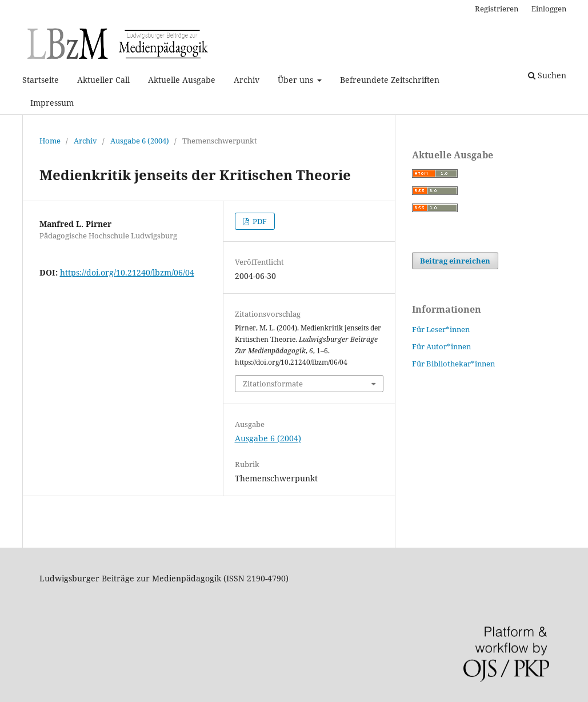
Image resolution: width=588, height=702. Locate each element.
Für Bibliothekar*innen (453, 364)
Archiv (247, 80)
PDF (259, 221)
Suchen (547, 75)
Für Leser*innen (441, 329)
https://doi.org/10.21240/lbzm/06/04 (127, 272)
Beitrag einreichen (455, 261)
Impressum (52, 103)
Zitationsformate (273, 384)
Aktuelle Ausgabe (182, 80)
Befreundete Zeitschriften (390, 80)
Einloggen (549, 9)
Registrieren (497, 9)
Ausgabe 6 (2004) (140, 141)
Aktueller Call (103, 80)
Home (50, 141)
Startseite (41, 80)
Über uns (297, 80)
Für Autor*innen (441, 346)
